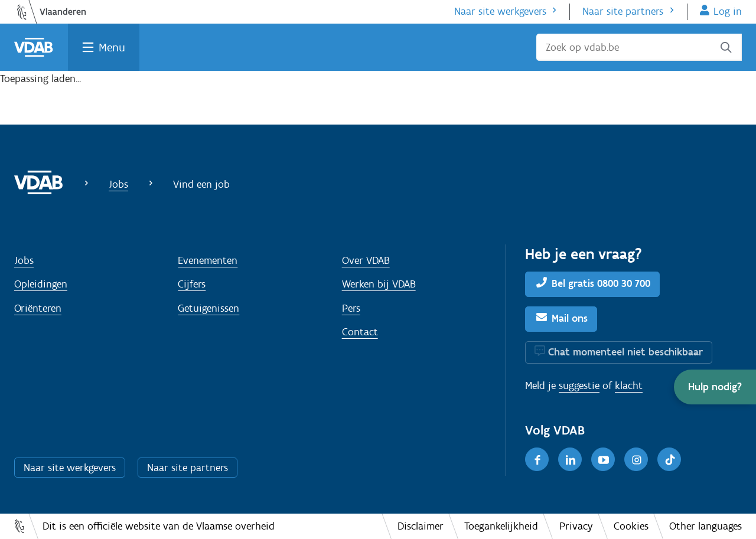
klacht (629, 386)
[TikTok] (669, 459)
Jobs (118, 184)
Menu (112, 47)
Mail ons (570, 318)
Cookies (631, 526)
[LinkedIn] (570, 459)
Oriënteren (38, 308)
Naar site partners (623, 11)
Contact (360, 332)
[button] (715, 387)
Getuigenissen (208, 308)
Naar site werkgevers (500, 11)
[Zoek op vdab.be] (639, 47)
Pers (351, 308)
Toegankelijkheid (501, 526)
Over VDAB (366, 260)
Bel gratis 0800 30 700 (601, 283)
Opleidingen (41, 284)
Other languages (706, 526)
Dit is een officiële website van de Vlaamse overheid (159, 526)
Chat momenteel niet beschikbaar (625, 352)
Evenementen (208, 260)
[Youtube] (603, 459)
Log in (728, 11)
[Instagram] (636, 459)
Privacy (576, 526)
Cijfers (192, 284)
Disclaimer (421, 526)
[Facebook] (537, 459)
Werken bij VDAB (379, 284)
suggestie (579, 386)
